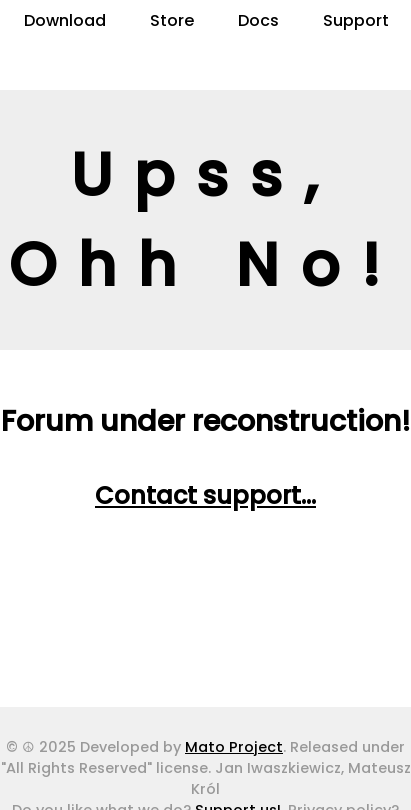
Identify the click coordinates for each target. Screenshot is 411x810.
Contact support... (205, 495)
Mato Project (234, 747)
